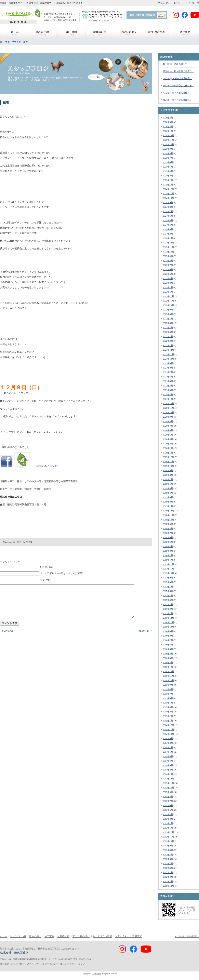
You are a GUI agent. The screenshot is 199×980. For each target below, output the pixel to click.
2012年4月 (168, 868)
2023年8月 (168, 260)
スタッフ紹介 (18, 964)
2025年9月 (168, 149)
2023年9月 (168, 256)
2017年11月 (168, 569)
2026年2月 (168, 126)
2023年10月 (168, 252)
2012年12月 (168, 832)
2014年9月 (168, 738)
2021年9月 (168, 363)
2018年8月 (168, 528)
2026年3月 (168, 122)
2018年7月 (168, 533)
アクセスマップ (35, 964)
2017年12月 (168, 564)
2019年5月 (168, 488)
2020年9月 (168, 417)
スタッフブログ (13, 42)
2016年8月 (168, 636)
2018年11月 (168, 515)
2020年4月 (168, 439)
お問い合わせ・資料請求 (129, 936)
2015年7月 (168, 694)
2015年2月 (168, 716)
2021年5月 (168, 381)
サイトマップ (192, 3)
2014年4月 (168, 761)
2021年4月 (168, 386)
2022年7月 (168, 319)
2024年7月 (168, 211)
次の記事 (144, 631)
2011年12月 (168, 886)
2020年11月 (168, 408)
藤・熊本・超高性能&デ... (176, 64)
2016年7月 (168, 640)
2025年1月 (168, 185)
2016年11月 (168, 622)
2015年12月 (168, 671)
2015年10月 (168, 680)
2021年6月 (168, 377)
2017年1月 (168, 613)
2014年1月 (168, 774)
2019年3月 (168, 497)
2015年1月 (168, 721)
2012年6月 (168, 859)
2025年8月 (168, 153)
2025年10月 (168, 144)
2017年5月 (168, 595)
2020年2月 (168, 448)
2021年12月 (168, 350)
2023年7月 (168, 265)
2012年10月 (168, 841)
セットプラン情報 (102, 936)
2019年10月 (168, 466)
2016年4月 (168, 654)
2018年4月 (168, 546)
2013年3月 (168, 819)
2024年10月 (168, 198)
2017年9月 (168, 578)
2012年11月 (168, 837)
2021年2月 (168, 394)
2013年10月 (168, 788)
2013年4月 (168, 814)
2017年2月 (168, 609)
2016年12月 (168, 618)
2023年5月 (168, 274)
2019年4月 (168, 493)
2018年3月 (168, 551)
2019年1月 (168, 506)
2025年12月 (168, 135)
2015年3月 (168, 712)
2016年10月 (168, 627)
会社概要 (4, 964)
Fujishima (96, 974)
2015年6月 (168, 698)
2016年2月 (168, 662)
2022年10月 (168, 305)
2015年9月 (168, 685)
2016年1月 (168, 667)
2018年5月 (168, 542)
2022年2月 (168, 341)
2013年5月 (168, 810)
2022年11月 (168, 301)
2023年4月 (168, 278)
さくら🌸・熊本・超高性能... (177, 78)
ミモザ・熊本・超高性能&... (177, 93)
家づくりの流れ (81, 936)
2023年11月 (168, 247)
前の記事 (8, 631)
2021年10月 (168, 359)
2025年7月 (168, 158)
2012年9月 (168, 846)
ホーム (4, 936)
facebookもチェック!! (47, 466)
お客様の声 (63, 936)
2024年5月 (168, 220)
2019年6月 (168, 484)
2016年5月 (168, 649)
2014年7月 (168, 747)
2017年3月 (168, 604)
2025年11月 (168, 140)
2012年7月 (168, 855)
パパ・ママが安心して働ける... (178, 85)
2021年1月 (168, 399)
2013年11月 (168, 783)
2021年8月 (168, 368)
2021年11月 (168, 354)
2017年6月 (168, 591)
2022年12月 (168, 296)
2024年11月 (168, 193)
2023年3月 (168, 283)
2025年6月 (168, 162)
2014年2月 (168, 770)
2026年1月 (168, 131)
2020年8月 (168, 421)
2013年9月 (168, 792)
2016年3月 (168, 658)
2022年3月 (168, 336)
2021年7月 (168, 372)
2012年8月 (168, 850)
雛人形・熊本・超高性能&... (177, 100)
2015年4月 (168, 707)
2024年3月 (168, 229)
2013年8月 (168, 796)
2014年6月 (168, 752)
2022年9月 (168, 310)
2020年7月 (168, 426)
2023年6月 (168, 269)
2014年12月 (168, 725)
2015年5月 (168, 703)
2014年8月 (168, 743)
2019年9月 (168, 470)
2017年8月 (168, 582)
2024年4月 (168, 225)
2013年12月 (168, 779)
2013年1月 (168, 828)
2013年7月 (168, 801)
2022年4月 (168, 332)
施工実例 (49, 936)
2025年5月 (168, 167)
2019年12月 (168, 457)
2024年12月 (168, 189)
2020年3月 (168, 444)
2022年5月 (168, 327)
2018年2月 (168, 555)
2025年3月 (168, 176)
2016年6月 (168, 645)
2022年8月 (168, 314)
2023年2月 (168, 287)
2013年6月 (168, 805)
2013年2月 (168, 823)
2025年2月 (168, 180)
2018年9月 (168, 524)
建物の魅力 (35, 936)
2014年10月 (168, 734)
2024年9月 (168, 202)
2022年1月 (168, 345)
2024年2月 (168, 234)
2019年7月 (168, 479)
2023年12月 (168, 243)
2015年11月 (168, 676)
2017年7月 (168, 587)
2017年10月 (168, 573)
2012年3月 (168, 872)
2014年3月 (168, 765)
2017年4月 (168, 600)
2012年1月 (168, 881)
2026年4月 (168, 118)
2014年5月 (168, 756)
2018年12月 (168, 511)
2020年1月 (168, 453)
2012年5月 (168, 863)
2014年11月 (168, 729)
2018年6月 (168, 537)
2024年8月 (168, 207)
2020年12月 (168, 403)
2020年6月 (168, 430)
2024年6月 (168, 216)
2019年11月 (168, 461)
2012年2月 (168, 877)
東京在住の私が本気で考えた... (178, 71)
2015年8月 (168, 689)
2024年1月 (168, 238)
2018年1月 (168, 560)
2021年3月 (168, 390)
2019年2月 (168, 502)
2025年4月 (168, 171)
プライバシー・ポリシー (170, 3)
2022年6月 (168, 323)
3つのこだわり (18, 936)
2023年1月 (168, 292)
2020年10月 (168, 412)
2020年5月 (168, 435)
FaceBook (155, 22)
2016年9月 (168, 631)
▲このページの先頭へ (187, 936)
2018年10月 (168, 520)
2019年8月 (168, 475)
